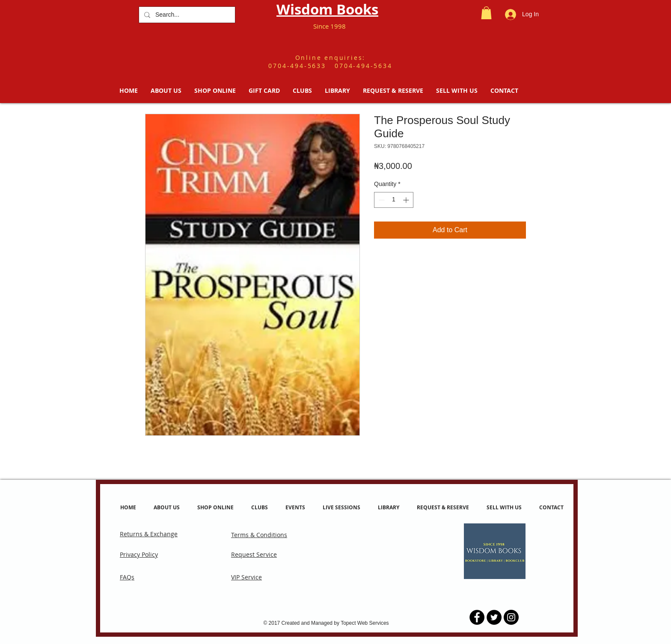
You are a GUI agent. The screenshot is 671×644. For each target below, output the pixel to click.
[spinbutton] (394, 200)
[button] (486, 13)
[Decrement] (381, 200)
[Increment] (407, 200)
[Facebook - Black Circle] (477, 617)
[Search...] (186, 15)
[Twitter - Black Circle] (494, 617)
